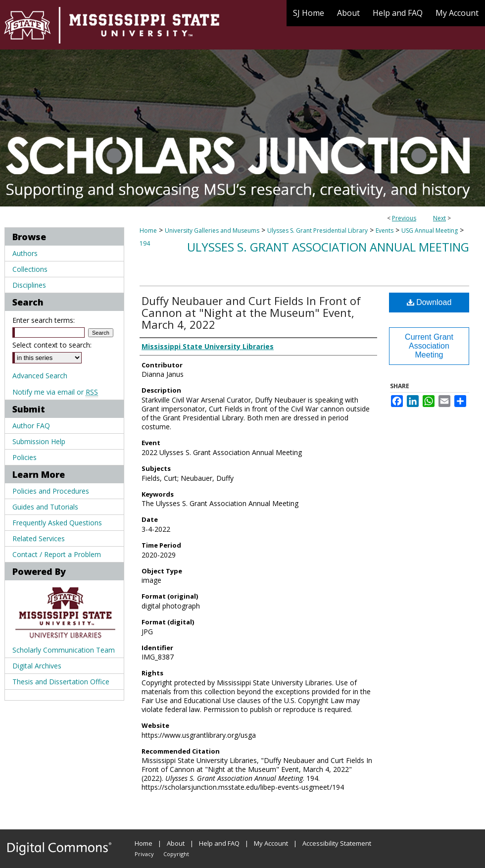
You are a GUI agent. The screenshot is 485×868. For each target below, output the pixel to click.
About (176, 843)
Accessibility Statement (337, 843)
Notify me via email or (55, 392)
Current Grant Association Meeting (429, 346)
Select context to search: (52, 345)
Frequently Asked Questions (57, 523)
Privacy (144, 854)
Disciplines (29, 285)
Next (439, 218)
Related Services (39, 538)
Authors (25, 253)
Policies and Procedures (51, 491)
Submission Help (39, 441)
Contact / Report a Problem (57, 554)
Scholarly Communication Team (64, 650)
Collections (30, 269)
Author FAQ (31, 426)
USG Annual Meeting (430, 230)
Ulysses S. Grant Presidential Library (317, 230)
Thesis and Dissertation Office (61, 682)
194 (145, 243)
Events (385, 230)
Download (429, 302)
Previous (404, 218)
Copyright (176, 854)
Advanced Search (40, 376)
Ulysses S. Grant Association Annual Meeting (328, 247)
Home (148, 230)
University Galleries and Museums (212, 230)
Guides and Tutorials (45, 507)
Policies (24, 457)
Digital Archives (37, 666)
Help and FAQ (219, 843)
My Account (271, 843)
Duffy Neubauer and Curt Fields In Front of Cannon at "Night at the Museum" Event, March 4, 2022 (251, 312)
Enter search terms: (44, 320)
